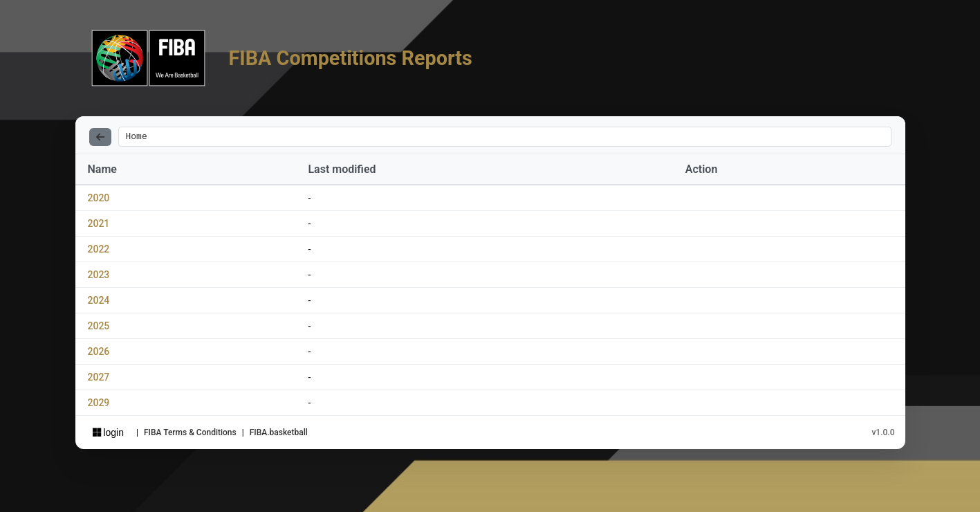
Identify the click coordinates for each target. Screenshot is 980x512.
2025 (99, 328)
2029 (99, 405)
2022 (99, 251)
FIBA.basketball (279, 435)
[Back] (100, 138)
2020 (99, 200)
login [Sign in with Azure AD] (108, 435)
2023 (99, 277)
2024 (99, 302)
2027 (99, 379)
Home (137, 138)
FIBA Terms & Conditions (190, 435)
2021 (99, 226)
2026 (99, 354)
